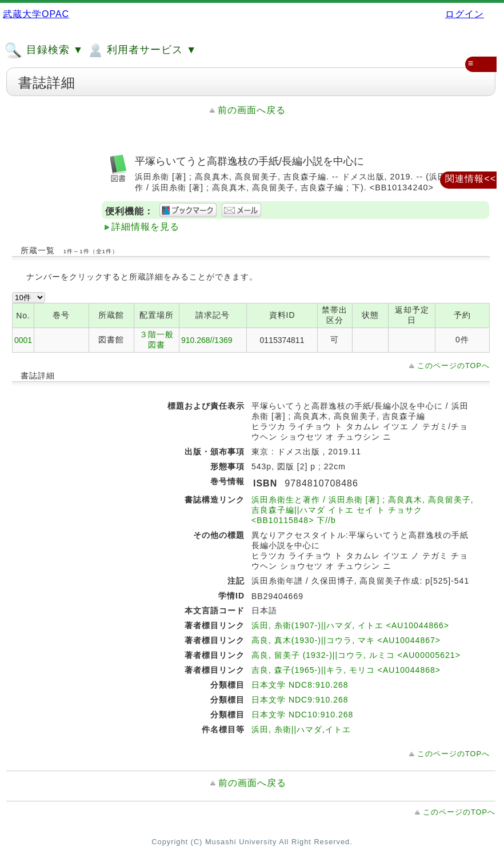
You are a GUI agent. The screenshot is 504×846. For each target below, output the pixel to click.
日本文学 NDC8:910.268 (300, 685)
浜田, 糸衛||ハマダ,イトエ (301, 729)
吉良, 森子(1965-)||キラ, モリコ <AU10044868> (346, 670)
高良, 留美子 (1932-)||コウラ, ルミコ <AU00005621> (356, 655)
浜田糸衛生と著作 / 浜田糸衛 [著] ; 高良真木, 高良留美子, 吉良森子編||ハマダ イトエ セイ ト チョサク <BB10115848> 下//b (363, 510)
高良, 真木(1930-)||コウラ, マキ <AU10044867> (346, 640)
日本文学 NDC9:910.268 (300, 700)
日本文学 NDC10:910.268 (302, 715)
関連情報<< (471, 179)
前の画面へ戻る (252, 110)
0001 (23, 340)
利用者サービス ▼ (141, 50)
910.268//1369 (207, 340)
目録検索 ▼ (44, 50)
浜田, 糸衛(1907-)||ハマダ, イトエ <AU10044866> (350, 625)
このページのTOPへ (453, 366)
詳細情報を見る (145, 227)
